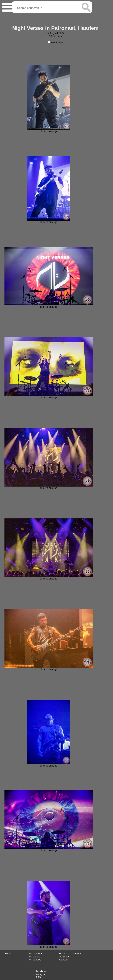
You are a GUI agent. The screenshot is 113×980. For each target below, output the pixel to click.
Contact (64, 960)
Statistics (64, 957)
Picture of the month (71, 954)
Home (8, 954)
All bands (34, 957)
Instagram (41, 974)
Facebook (41, 971)
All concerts (36, 954)
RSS (38, 977)
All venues (35, 960)
